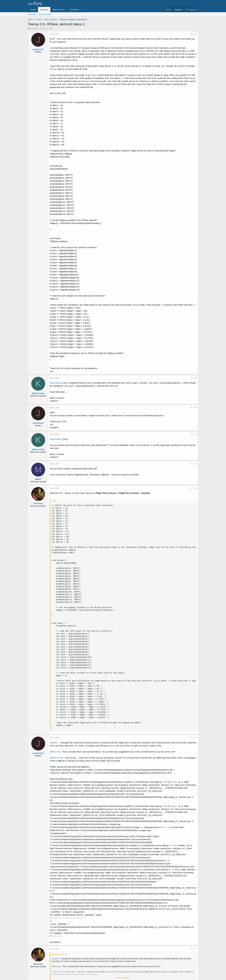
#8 (196, 949)
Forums (44, 10)
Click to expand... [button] (123, 978)
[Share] (192, 34)
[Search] (191, 10)
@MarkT (54, 743)
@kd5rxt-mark (56, 758)
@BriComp (55, 752)
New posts (32, 14)
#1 (196, 34)
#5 (196, 464)
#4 (196, 434)
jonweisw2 (34, 28)
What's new (58, 10)
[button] (66, 10)
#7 (196, 738)
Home (33, 10)
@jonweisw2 (56, 383)
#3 (196, 408)
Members (75, 10)
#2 (196, 378)
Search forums (45, 14)
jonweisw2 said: (58, 954)
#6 (196, 488)
